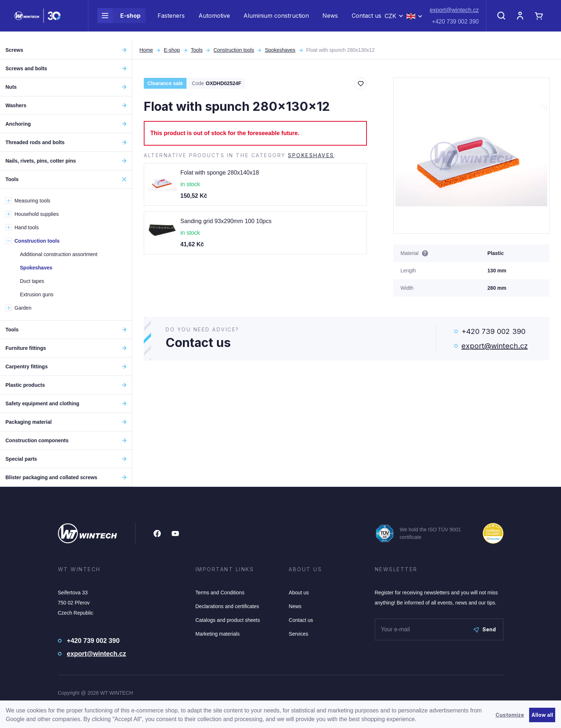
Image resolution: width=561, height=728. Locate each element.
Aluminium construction (276, 20)
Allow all (542, 715)
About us (299, 593)
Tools (197, 50)
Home (146, 50)
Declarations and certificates (227, 606)
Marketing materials (218, 634)
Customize (510, 715)
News (330, 20)
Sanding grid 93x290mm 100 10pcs (226, 221)
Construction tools (234, 50)
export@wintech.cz (454, 15)
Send (485, 629)
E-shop (119, 20)
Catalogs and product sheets (228, 620)
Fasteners (171, 20)
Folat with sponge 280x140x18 (220, 173)
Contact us (367, 20)
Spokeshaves (280, 50)
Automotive (214, 20)
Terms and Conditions (220, 593)
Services (298, 634)
